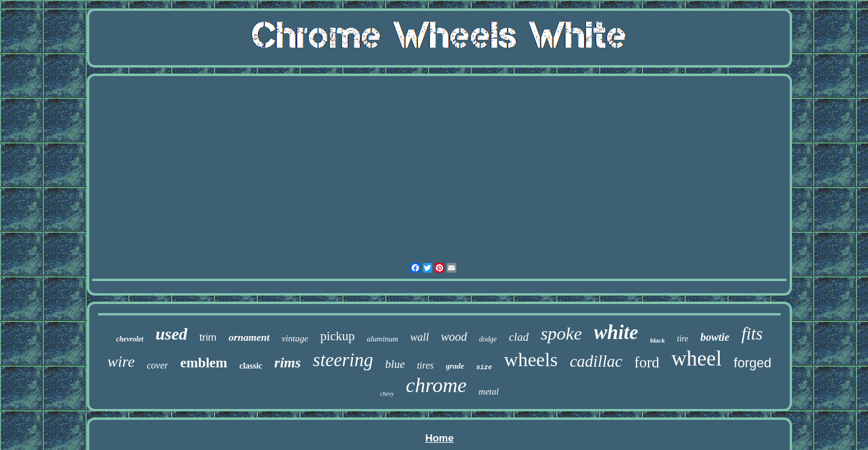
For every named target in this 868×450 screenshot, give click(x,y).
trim (208, 337)
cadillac (596, 361)
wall (419, 337)
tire (683, 339)
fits (752, 334)
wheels (531, 360)
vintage (295, 338)
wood (454, 337)
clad (519, 337)
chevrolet (130, 339)
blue (395, 364)
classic (251, 366)
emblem (204, 363)
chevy (387, 394)
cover (158, 365)
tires (426, 365)
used (171, 334)
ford (647, 362)
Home (439, 438)
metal (489, 391)
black (658, 340)
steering (343, 360)
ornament (249, 337)
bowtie (715, 337)
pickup (337, 336)
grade (455, 366)
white (616, 332)
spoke (561, 333)
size (484, 367)
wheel (697, 359)
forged (752, 363)
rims (288, 363)
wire (121, 362)
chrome (436, 385)
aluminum (382, 339)
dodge (488, 339)
